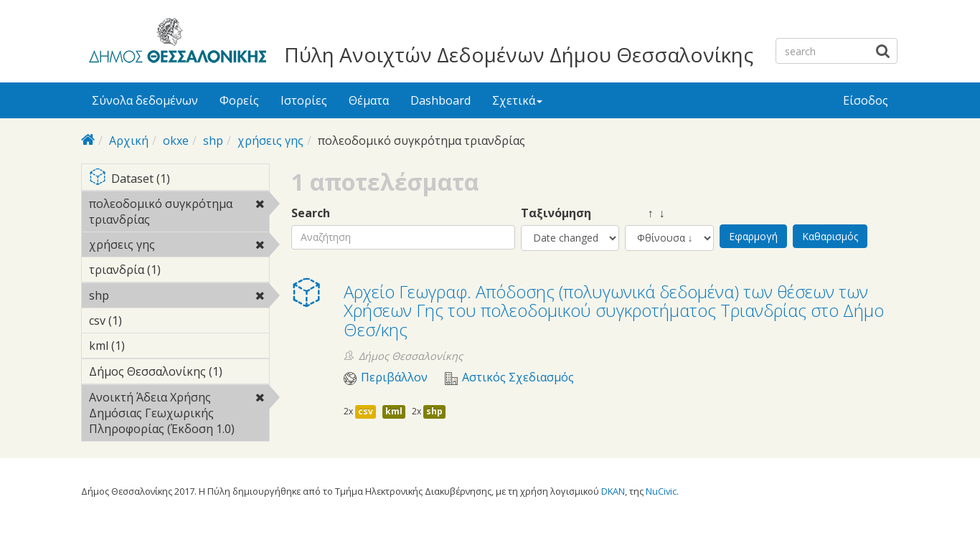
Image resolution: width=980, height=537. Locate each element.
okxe (176, 141)
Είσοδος (866, 100)
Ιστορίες (304, 100)
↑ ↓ (645, 213)
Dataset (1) (179, 180)
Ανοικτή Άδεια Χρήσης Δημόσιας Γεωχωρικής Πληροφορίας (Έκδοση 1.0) (179, 415)
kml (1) (147, 346)
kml (394, 411)
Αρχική (129, 141)
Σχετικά (517, 100)
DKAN (613, 491)
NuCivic (661, 491)
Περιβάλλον (394, 377)
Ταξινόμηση (556, 213)
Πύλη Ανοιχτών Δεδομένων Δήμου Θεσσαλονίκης (519, 54)
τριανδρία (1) (179, 272)
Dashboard (440, 100)
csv (366, 411)
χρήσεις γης (270, 141)
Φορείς (239, 100)
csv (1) (144, 320)
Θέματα (369, 100)
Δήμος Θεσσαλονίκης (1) (179, 374)
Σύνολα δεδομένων (145, 100)
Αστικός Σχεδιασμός (518, 377)
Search (311, 213)
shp (213, 141)
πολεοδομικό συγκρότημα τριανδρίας (179, 214)
